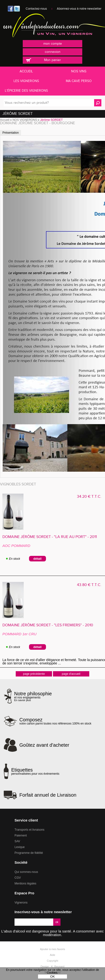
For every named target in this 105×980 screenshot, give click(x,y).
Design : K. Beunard (52, 966)
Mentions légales (25, 883)
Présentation (11, 133)
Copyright (52, 961)
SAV (17, 841)
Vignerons (21, 903)
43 (89, 585)
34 (89, 497)
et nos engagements (33, 696)
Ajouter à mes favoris (52, 949)
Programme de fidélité (29, 853)
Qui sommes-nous (26, 872)
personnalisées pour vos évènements (35, 771)
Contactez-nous (36, 9)
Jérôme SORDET (18, 114)
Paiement (21, 835)
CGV (18, 878)
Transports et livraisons (30, 830)
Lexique (20, 847)
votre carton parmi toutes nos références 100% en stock (55, 721)
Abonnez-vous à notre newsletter (79, 9)
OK (52, 977)
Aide (52, 955)
